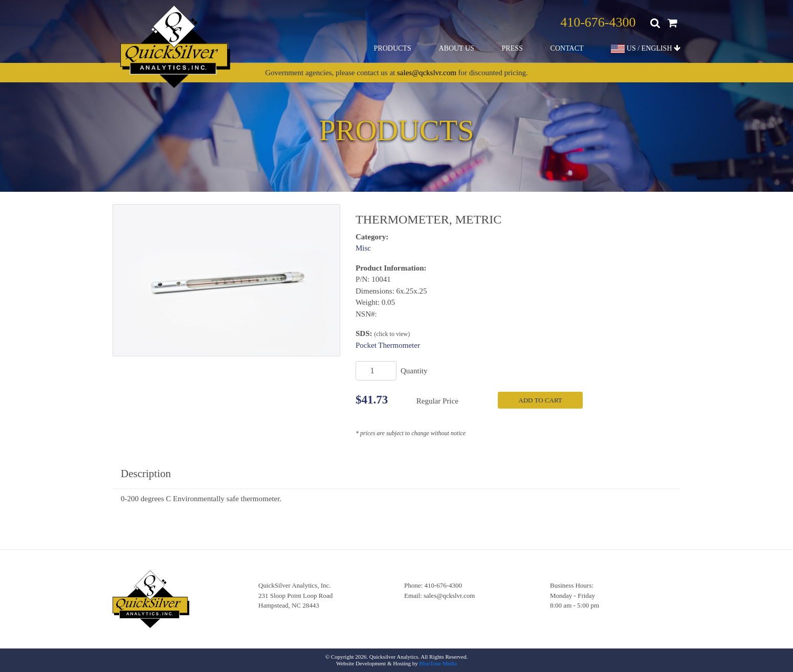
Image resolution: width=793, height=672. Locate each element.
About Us (456, 48)
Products (393, 48)
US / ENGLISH (646, 49)
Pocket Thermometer (388, 345)
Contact (567, 48)
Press (512, 48)
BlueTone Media (438, 663)
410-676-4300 (598, 22)
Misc (363, 248)
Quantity (414, 371)
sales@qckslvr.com (427, 73)
